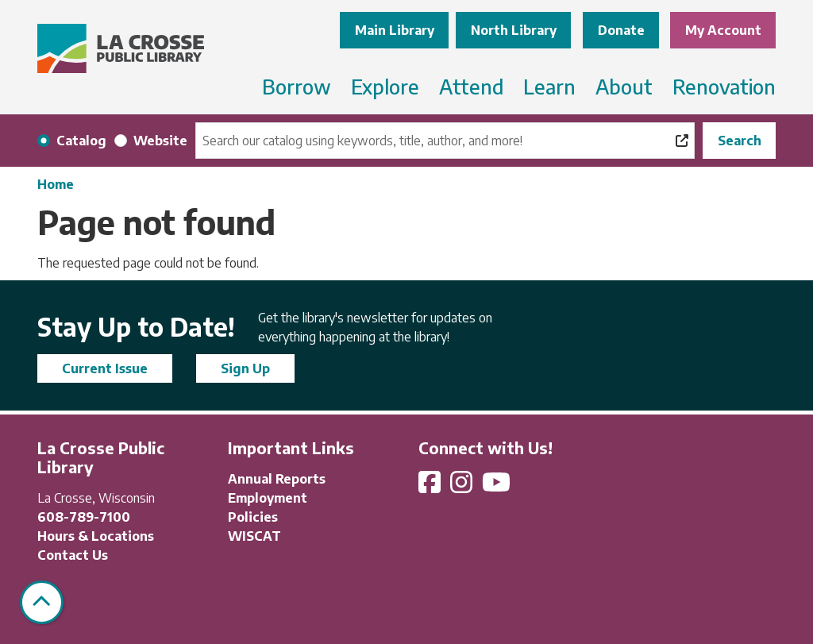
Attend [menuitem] (471, 87)
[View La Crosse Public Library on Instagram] (463, 487)
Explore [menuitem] (385, 87)
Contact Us (73, 555)
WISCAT (254, 536)
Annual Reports (277, 479)
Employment (268, 498)
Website (160, 141)
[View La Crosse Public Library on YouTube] (498, 487)
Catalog (81, 141)
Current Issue (105, 368)
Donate (621, 30)
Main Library (395, 30)
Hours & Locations (96, 536)
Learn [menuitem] (549, 87)
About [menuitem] (624, 87)
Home (56, 184)
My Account (723, 30)
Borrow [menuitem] (297, 87)
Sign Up (245, 368)
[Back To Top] (42, 602)
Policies (253, 517)
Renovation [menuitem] (724, 87)
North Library (514, 30)
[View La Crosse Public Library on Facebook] (431, 487)
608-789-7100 (84, 517)
